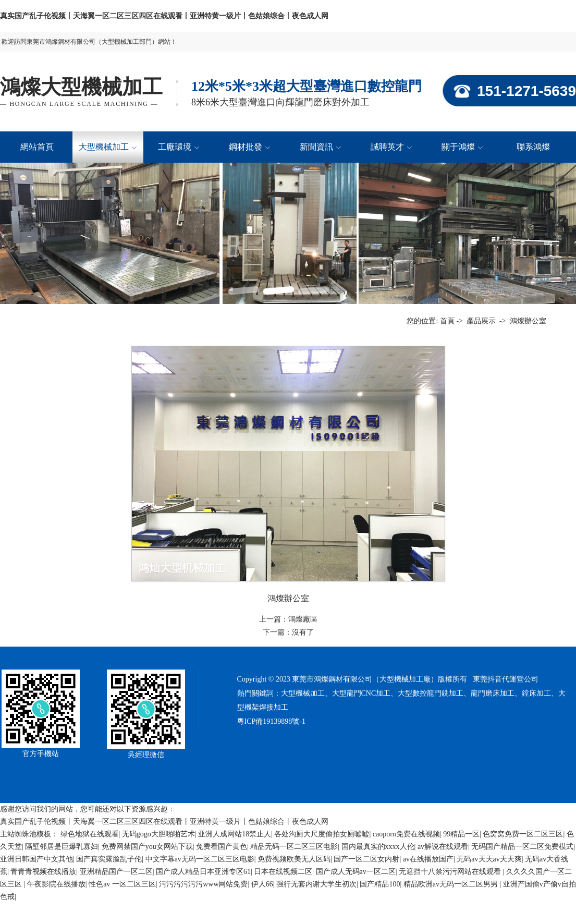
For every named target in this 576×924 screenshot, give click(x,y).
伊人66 (262, 884)
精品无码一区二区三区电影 (294, 847)
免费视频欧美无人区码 (294, 859)
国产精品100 (380, 884)
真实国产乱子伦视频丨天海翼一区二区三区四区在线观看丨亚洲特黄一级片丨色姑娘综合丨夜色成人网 (164, 16)
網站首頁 (37, 147)
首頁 (447, 321)
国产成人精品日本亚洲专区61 (203, 872)
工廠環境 (179, 147)
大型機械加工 (108, 147)
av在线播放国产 (428, 859)
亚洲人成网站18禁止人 (235, 834)
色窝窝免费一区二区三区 (523, 834)
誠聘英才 (391, 147)
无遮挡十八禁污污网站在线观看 (451, 872)
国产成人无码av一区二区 (356, 872)
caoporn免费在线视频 (406, 834)
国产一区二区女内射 (366, 859)
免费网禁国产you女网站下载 (147, 847)
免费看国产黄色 (222, 847)
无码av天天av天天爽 (489, 859)
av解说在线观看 (443, 847)
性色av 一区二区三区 (122, 884)
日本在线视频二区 (283, 872)
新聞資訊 (320, 147)
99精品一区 (461, 834)
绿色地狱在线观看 (90, 834)
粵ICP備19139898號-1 (271, 721)
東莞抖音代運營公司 (506, 679)
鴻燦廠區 (303, 619)
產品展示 (481, 321)
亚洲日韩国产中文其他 (36, 859)
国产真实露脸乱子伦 (109, 859)
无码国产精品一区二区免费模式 (522, 847)
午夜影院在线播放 (56, 884)
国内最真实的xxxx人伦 (378, 847)
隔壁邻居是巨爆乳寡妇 (62, 847)
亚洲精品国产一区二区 (116, 872)
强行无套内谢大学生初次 (316, 884)
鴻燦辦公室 (527, 321)
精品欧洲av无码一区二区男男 (452, 884)
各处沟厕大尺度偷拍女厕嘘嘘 (322, 834)
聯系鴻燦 (533, 147)
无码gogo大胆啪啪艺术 (158, 834)
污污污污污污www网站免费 (203, 884)
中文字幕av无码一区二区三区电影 (200, 859)
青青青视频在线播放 (43, 872)
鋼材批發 (249, 147)
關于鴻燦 (462, 147)
